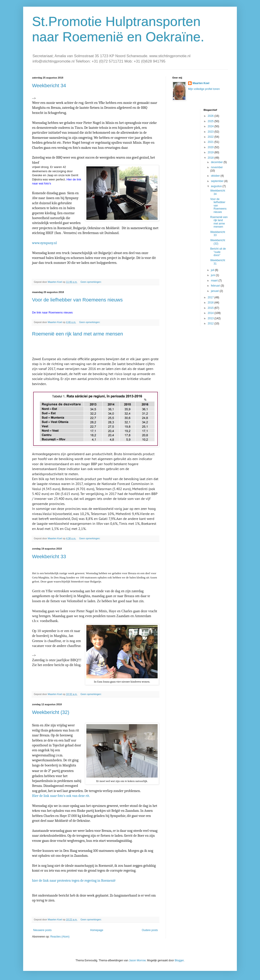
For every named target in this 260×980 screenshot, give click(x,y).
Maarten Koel (201, 83)
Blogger (179, 960)
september (217, 181)
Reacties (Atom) (60, 937)
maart (215, 281)
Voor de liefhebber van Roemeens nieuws (77, 300)
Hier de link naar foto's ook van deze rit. (61, 796)
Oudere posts (150, 930)
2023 (211, 132)
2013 (211, 318)
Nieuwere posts (42, 930)
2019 (211, 152)
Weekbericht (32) (51, 712)
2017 (211, 297)
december (217, 162)
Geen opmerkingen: (91, 282)
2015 (211, 308)
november (217, 167)
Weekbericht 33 (49, 557)
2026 (211, 116)
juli (213, 270)
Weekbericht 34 (49, 86)
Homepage (97, 930)
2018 (211, 158)
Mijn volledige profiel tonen (204, 89)
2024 (211, 126)
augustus (217, 186)
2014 (211, 313)
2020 (211, 147)
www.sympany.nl (44, 243)
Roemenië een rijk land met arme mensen (77, 334)
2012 (211, 323)
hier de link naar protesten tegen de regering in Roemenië (74, 881)
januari (215, 291)
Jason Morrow (137, 960)
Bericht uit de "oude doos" (218, 252)
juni (213, 275)
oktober (216, 176)
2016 (211, 303)
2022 (211, 137)
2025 (211, 121)
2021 (211, 142)
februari (216, 286)
